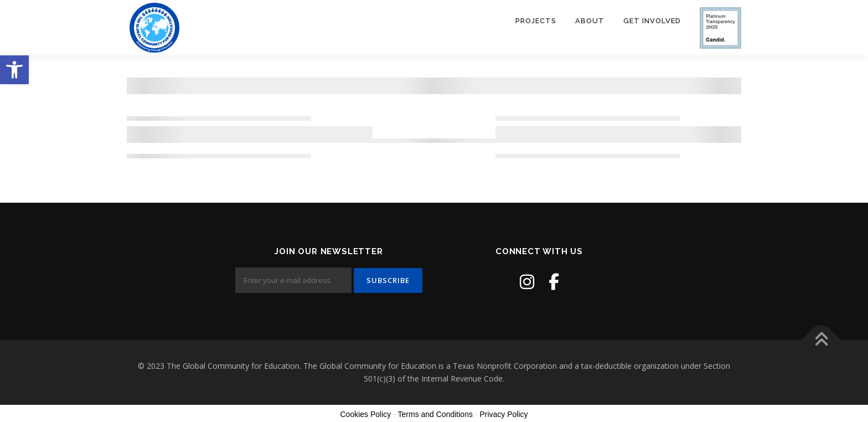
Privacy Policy (503, 414)
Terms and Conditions (435, 414)
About (590, 21)
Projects (536, 21)
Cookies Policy (365, 414)
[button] (14, 70)
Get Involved (652, 21)
